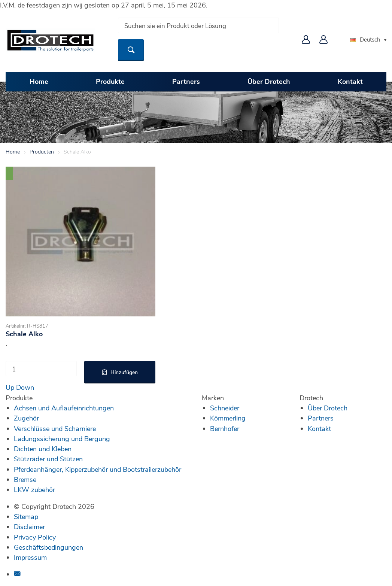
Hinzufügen (124, 372)
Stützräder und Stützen (48, 459)
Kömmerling (228, 418)
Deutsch (365, 39)
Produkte (110, 81)
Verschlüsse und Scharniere (55, 428)
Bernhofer (225, 428)
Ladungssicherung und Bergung (62, 438)
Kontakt (350, 81)
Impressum (30, 557)
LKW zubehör (34, 489)
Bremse (25, 479)
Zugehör (26, 418)
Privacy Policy (35, 537)
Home (39, 81)
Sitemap (26, 516)
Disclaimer (29, 526)
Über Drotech (269, 81)
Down (25, 387)
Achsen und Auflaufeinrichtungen (64, 408)
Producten (42, 151)
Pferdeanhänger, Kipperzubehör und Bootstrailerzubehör (98, 469)
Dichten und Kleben (43, 449)
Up (10, 387)
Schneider (225, 408)
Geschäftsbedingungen (48, 547)
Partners (186, 81)
